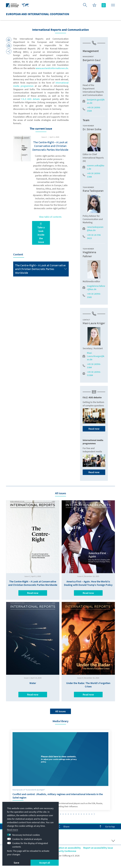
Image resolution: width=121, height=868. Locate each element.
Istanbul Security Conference (61, 851)
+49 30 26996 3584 (91, 109)
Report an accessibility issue (98, 848)
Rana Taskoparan (93, 191)
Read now (94, 429)
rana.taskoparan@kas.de (93, 229)
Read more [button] (13, 830)
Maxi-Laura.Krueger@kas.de (93, 356)
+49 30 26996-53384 (92, 374)
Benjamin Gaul (92, 60)
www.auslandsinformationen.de (52, 68)
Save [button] (16, 863)
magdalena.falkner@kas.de (94, 288)
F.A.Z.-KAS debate (31, 99)
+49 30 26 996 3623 (92, 237)
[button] (60, 814)
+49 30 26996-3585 (92, 295)
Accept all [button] (45, 863)
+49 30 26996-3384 (92, 366)
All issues (60, 711)
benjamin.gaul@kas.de (94, 101)
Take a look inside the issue (41, 233)
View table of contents (50, 217)
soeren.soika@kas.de (93, 167)
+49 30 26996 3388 (91, 175)
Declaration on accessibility (66, 848)
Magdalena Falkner (89, 254)
